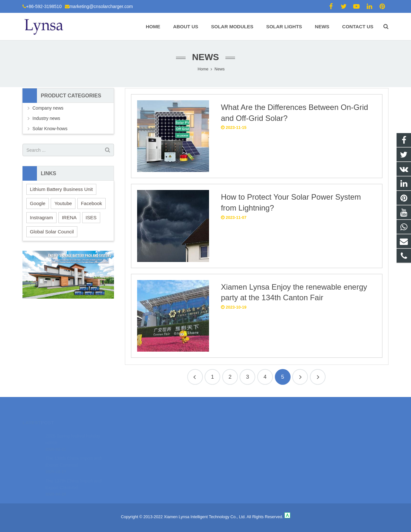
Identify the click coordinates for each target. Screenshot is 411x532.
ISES (91, 217)
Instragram (41, 217)
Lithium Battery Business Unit (61, 189)
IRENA (69, 217)
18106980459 (228, 434)
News (205, 57)
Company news (48, 108)
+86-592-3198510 (44, 6)
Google (38, 203)
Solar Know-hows (50, 129)
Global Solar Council (52, 232)
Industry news (46, 118)
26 (318, 377)
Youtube (63, 203)
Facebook (92, 203)
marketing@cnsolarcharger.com (101, 6)
